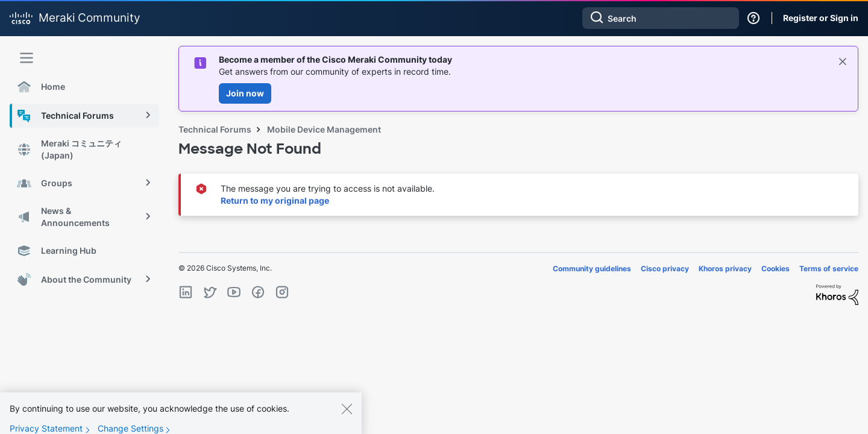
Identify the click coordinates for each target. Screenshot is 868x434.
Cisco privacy (665, 269)
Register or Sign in (821, 18)
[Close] (347, 415)
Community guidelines (592, 269)
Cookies (775, 269)
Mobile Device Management (324, 129)
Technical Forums (215, 129)
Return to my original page (275, 200)
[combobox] (661, 18)
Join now (245, 93)
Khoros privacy (725, 269)
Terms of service (829, 269)
